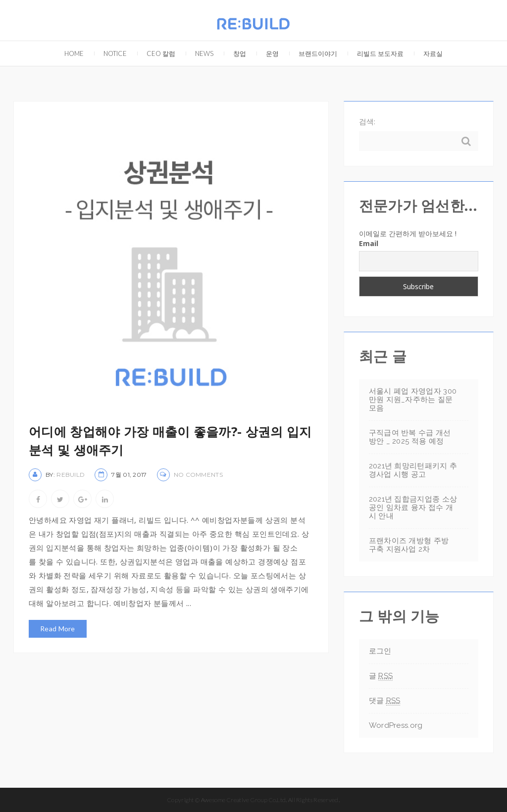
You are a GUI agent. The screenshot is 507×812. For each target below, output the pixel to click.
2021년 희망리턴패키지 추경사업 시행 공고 (413, 470)
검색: (367, 121)
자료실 (428, 49)
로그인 (380, 651)
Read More (58, 629)
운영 (267, 49)
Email (369, 243)
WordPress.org (396, 725)
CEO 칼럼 (156, 49)
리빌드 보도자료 (375, 49)
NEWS (199, 49)
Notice (110, 49)
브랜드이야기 (313, 49)
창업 (235, 49)
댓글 (385, 701)
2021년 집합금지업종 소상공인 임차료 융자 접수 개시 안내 (413, 507)
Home (69, 49)
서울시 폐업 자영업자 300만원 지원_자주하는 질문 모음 (413, 400)
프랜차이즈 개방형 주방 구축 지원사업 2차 (409, 545)
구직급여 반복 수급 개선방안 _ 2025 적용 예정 (410, 437)
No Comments (198, 475)
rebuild (71, 475)
